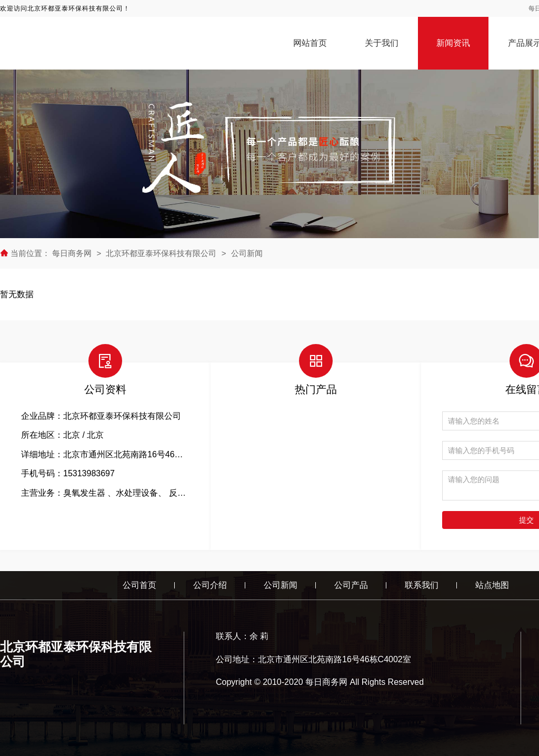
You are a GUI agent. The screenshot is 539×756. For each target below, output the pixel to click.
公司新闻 (247, 253)
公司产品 (351, 585)
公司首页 (139, 585)
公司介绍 (210, 585)
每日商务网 (73, 253)
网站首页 (310, 43)
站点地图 (492, 585)
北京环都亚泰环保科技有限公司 (161, 253)
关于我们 (382, 43)
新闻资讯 (453, 43)
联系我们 (422, 585)
